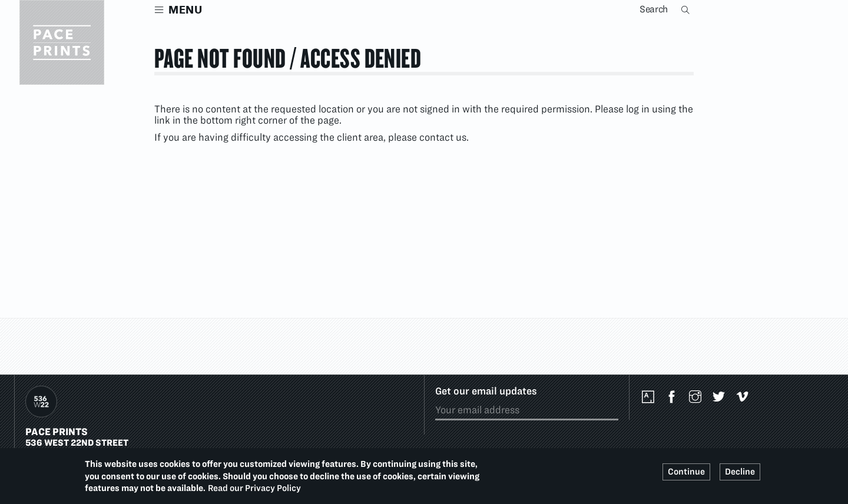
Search (687, 9)
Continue (686, 472)
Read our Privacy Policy (254, 488)
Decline (740, 472)
